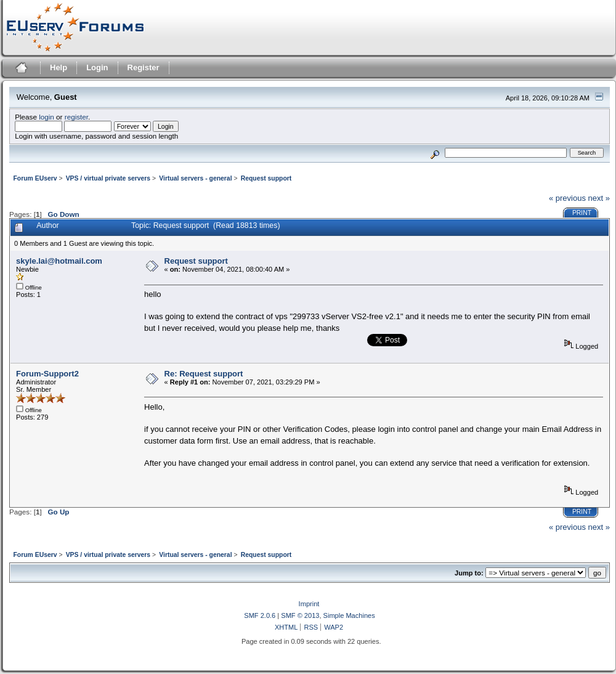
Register (144, 67)
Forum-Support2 (47, 374)
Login (97, 67)
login (47, 117)
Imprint (309, 604)
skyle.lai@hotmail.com (59, 261)
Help (59, 67)
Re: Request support (204, 374)
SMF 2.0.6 (260, 615)
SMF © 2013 (300, 615)
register (76, 117)
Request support (196, 261)
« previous (567, 198)
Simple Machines (349, 615)
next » (599, 198)
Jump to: (469, 573)
